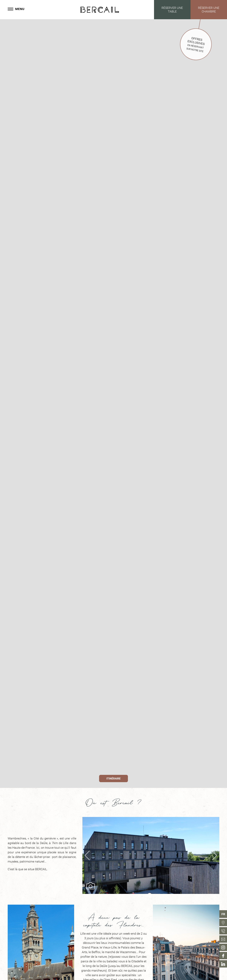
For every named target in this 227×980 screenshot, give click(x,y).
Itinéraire (113, 779)
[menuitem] (223, 923)
